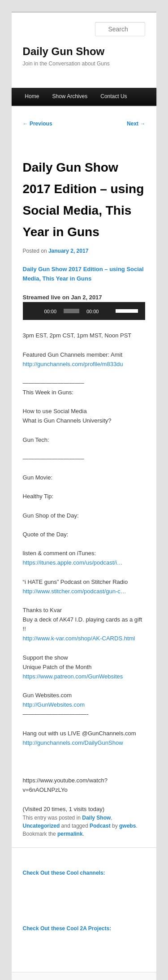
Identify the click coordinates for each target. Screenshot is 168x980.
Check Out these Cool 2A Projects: (67, 928)
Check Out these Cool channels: (64, 873)
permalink (70, 834)
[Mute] (108, 311)
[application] (84, 311)
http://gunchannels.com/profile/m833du (73, 364)
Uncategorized (41, 826)
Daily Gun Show (64, 51)
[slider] (71, 311)
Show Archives (70, 96)
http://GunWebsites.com (54, 705)
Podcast (100, 826)
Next (136, 124)
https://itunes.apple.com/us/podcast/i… (73, 563)
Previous (38, 124)
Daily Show (96, 818)
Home (32, 96)
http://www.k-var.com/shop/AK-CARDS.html (79, 638)
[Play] (34, 311)
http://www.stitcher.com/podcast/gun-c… (75, 591)
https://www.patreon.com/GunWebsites (73, 676)
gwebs (127, 826)
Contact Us (114, 96)
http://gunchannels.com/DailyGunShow (73, 743)
